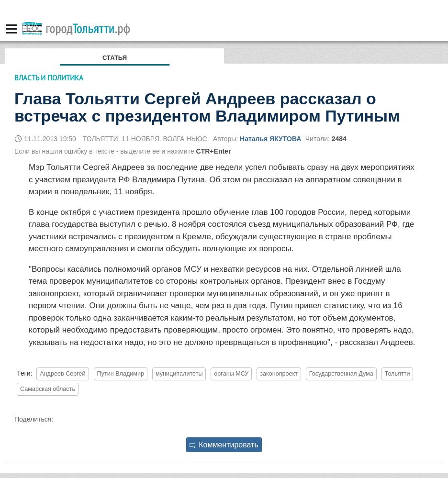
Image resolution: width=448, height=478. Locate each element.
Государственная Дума (341, 374)
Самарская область (48, 389)
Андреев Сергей (62, 374)
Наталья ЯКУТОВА (270, 139)
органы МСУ (231, 374)
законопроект (279, 374)
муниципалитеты (179, 374)
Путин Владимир (121, 374)
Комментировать (224, 445)
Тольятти (398, 374)
